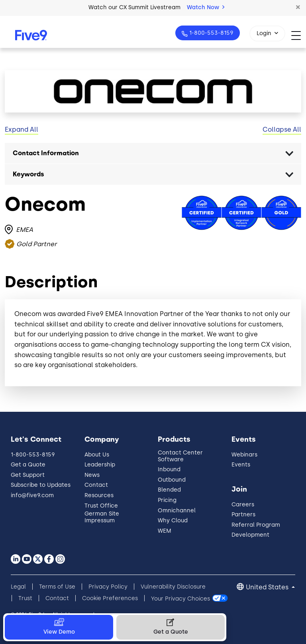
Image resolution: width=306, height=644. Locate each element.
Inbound (169, 469)
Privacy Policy (108, 587)
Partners (243, 515)
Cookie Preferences (110, 598)
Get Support (28, 475)
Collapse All (282, 129)
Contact (96, 485)
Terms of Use (57, 587)
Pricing (167, 500)
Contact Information (46, 153)
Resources (99, 495)
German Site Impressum (102, 517)
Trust (25, 598)
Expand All (22, 129)
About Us (97, 455)
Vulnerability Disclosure (173, 587)
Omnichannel (177, 511)
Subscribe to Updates (41, 485)
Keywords (28, 174)
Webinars (244, 455)
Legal (18, 587)
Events (241, 465)
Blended (169, 490)
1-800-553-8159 (211, 33)
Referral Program (256, 525)
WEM (165, 531)
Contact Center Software (180, 456)
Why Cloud (173, 521)
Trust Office (101, 506)
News (92, 475)
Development (250, 535)
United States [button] (268, 587)
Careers (243, 505)
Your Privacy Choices (180, 598)
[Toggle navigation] (299, 35)
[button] (298, 8)
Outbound (172, 480)
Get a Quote (28, 465)
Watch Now (206, 7)
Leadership (100, 465)
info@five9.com (32, 495)
